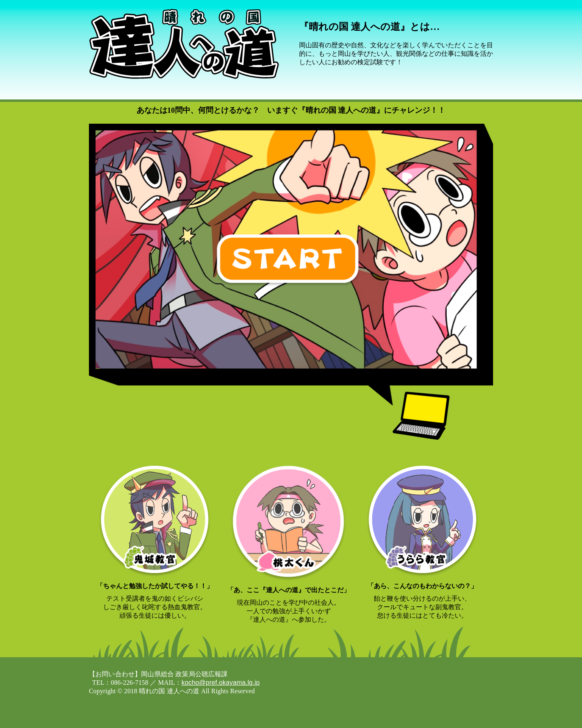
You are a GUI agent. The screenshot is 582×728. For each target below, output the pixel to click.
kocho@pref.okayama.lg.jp (221, 683)
